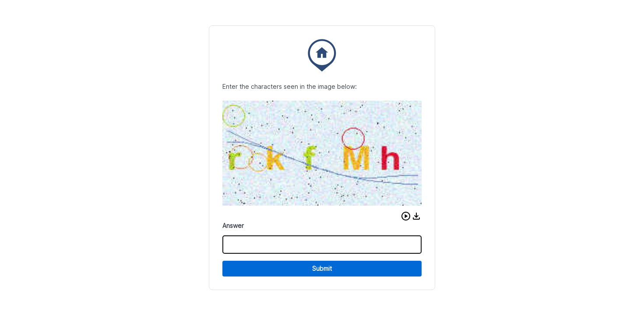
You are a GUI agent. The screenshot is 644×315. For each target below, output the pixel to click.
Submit (322, 268)
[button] (406, 216)
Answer (233, 226)
